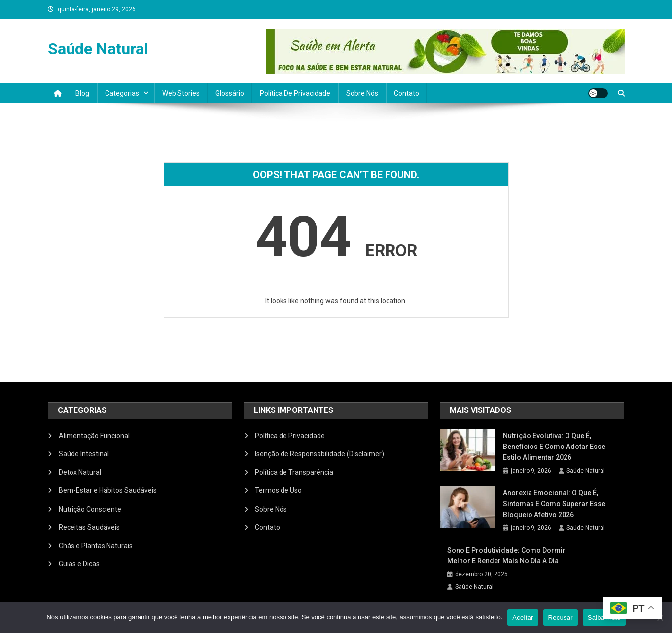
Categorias (122, 93)
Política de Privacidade (295, 93)
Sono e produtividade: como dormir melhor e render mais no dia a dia (506, 556)
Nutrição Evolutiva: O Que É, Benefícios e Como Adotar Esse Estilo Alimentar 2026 (554, 447)
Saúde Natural (98, 49)
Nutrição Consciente (90, 509)
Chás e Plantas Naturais (96, 546)
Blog (82, 93)
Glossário (230, 93)
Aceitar (523, 617)
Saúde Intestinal (84, 454)
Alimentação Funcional (94, 436)
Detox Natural (80, 472)
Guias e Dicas (79, 564)
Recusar (561, 617)
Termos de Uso (278, 490)
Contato (407, 93)
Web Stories (181, 93)
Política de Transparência (294, 472)
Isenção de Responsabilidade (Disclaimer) (319, 454)
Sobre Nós (362, 93)
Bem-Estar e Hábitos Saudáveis (108, 490)
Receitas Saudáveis (89, 527)
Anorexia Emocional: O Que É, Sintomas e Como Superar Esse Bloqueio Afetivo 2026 (554, 504)
